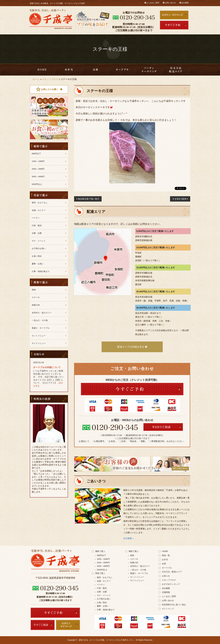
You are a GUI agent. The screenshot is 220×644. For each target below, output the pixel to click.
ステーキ (36, 297)
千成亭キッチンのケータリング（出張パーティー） (149, 70)
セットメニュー (39, 336)
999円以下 (36, 154)
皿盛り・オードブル (122, 70)
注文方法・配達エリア (176, 70)
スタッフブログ (50, 79)
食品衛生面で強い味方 (89, 199)
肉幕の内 (36, 305)
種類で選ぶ (134, 551)
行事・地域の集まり (41, 271)
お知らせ (166, 576)
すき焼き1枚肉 (179, 199)
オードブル (167, 568)
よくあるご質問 (153, 3)
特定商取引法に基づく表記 (174, 605)
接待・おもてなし (40, 203)
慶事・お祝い (38, 264)
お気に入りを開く (50, 89)
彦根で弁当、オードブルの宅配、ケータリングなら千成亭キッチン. (106, 640)
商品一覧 (166, 555)
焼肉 (34, 290)
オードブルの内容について (47, 367)
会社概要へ (129, 538)
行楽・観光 (37, 225)
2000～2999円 (38, 169)
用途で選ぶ (100, 573)
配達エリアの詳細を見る (131, 347)
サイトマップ (168, 609)
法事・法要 (37, 233)
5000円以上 (37, 184)
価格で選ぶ (100, 551)
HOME (42, 70)
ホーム (36, 79)
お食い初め (37, 256)
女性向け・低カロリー (42, 313)
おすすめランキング (171, 584)
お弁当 (69, 70)
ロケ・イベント (39, 241)
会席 (96, 70)
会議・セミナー (39, 210)
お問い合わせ (170, 3)
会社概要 (185, 3)
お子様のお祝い (39, 248)
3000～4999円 (38, 177)
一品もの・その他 (40, 320)
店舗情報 (166, 592)
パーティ (36, 218)
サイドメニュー (39, 343)
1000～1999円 (38, 161)
